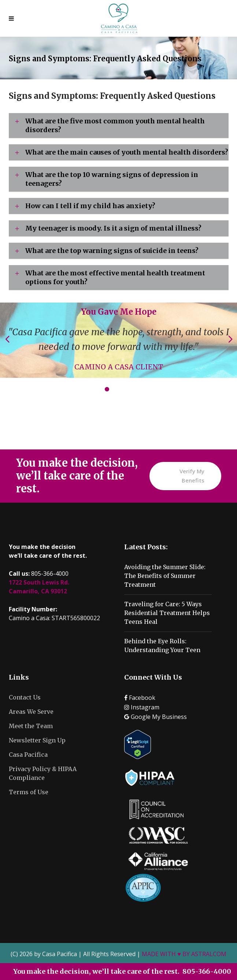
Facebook (140, 698)
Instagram (142, 707)
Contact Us (25, 697)
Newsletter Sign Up (37, 740)
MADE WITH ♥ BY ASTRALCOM (184, 954)
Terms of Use (29, 792)
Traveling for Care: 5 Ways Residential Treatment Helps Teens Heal (167, 613)
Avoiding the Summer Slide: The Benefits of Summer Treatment (165, 576)
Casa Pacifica (28, 755)
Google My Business (155, 717)
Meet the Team (31, 726)
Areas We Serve (31, 712)
